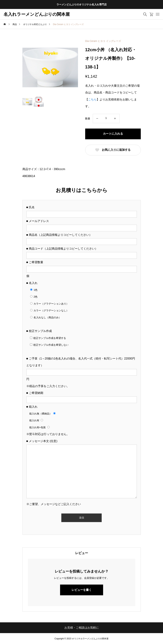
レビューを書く (82, 590)
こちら (92, 99)
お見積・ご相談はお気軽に (82, 628)
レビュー (82, 553)
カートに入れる (113, 134)
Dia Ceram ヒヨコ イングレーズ (103, 41)
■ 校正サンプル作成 (39, 331)
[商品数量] (106, 118)
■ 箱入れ (32, 407)
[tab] (82, 553)
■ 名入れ (32, 283)
